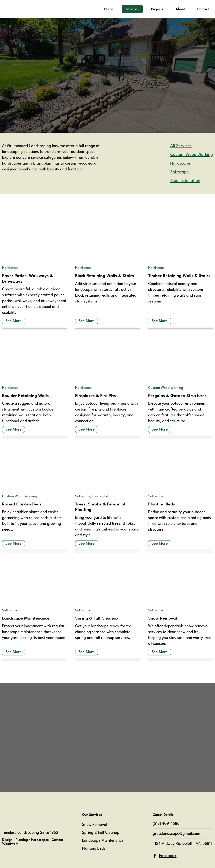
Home (109, 9)
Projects (157, 9)
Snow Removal (95, 825)
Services (132, 9)
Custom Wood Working (166, 388)
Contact (203, 9)
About (180, 9)
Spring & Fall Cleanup (101, 833)
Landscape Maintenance (103, 841)
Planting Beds (94, 849)
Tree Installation (104, 496)
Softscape (83, 496)
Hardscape (10, 268)
